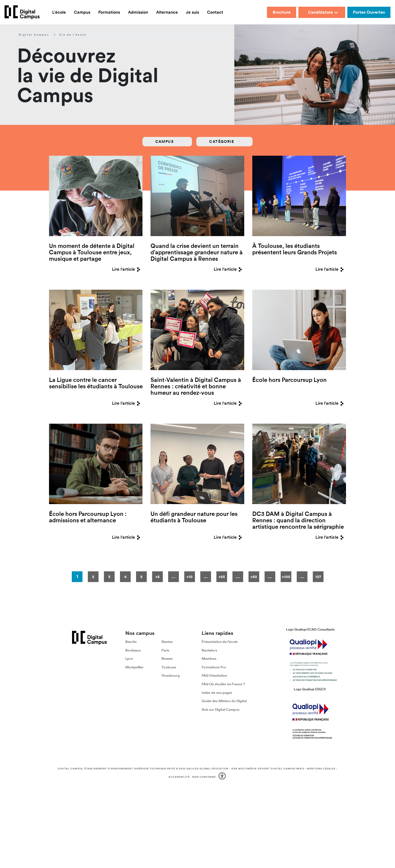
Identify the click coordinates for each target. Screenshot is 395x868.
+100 (286, 577)
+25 (222, 577)
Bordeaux (133, 650)
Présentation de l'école (220, 642)
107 (318, 577)
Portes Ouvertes (369, 12)
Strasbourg (171, 675)
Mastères (209, 659)
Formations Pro (214, 667)
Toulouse (169, 667)
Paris (165, 650)
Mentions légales (321, 769)
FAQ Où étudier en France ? (223, 684)
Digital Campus (34, 35)
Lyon (129, 659)
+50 (254, 577)
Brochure (282, 12)
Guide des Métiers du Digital (224, 701)
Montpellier (134, 667)
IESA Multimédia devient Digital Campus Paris (268, 769)
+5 (157, 577)
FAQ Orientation (214, 675)
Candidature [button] (323, 12)
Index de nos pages (217, 693)
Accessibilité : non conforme (192, 777)
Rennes (167, 659)
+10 (189, 577)
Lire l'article (127, 269)
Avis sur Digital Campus (221, 709)
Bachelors (209, 650)
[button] (223, 777)
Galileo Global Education (207, 769)
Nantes (167, 642)
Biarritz (131, 642)
